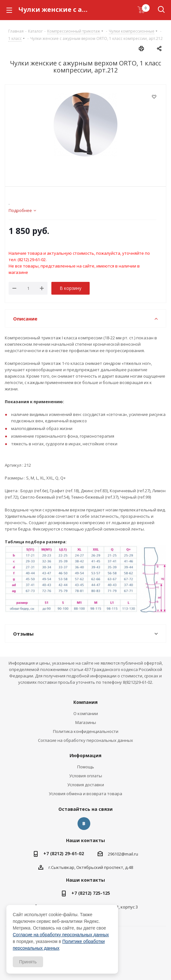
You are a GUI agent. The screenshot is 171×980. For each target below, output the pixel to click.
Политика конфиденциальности (86, 731)
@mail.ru (130, 854)
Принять (28, 962)
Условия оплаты (86, 776)
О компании (86, 713)
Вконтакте (84, 824)
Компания (85, 702)
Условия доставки (86, 785)
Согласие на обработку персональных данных (85, 740)
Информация (85, 755)
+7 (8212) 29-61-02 (64, 853)
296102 (115, 854)
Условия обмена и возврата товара (85, 794)
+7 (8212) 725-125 (91, 893)
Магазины (86, 722)
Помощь (86, 767)
